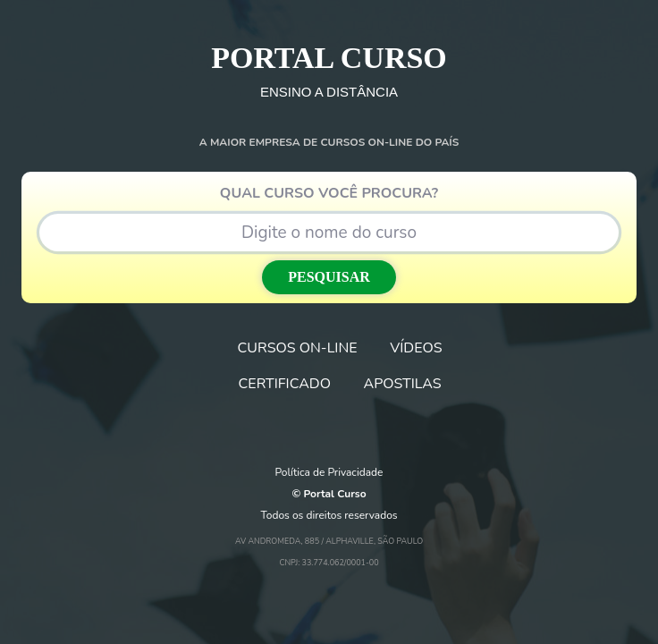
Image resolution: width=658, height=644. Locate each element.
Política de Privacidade (329, 472)
